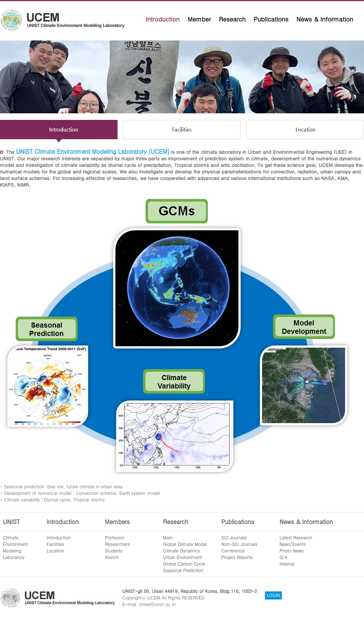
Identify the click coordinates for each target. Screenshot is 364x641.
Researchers (117, 544)
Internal (287, 564)
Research (232, 19)
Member (199, 19)
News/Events (293, 544)
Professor (114, 537)
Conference (233, 550)
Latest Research (296, 537)
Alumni (112, 557)
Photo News (292, 550)
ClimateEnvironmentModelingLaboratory (15, 547)
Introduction (163, 19)
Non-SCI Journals (239, 544)
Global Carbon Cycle (184, 564)
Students (114, 550)
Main (168, 537)
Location (55, 550)
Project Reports (237, 557)
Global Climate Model (185, 544)
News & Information (325, 19)
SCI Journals (234, 537)
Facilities (56, 544)
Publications (271, 19)
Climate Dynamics (182, 550)
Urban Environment (183, 557)
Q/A (284, 557)
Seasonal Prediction (183, 570)
